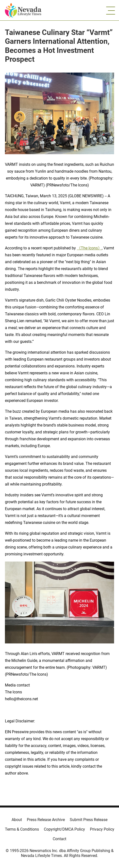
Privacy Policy (102, 829)
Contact (59, 839)
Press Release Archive (46, 820)
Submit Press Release (89, 820)
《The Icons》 (89, 248)
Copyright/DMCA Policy (64, 829)
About (17, 820)
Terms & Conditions (22, 829)
